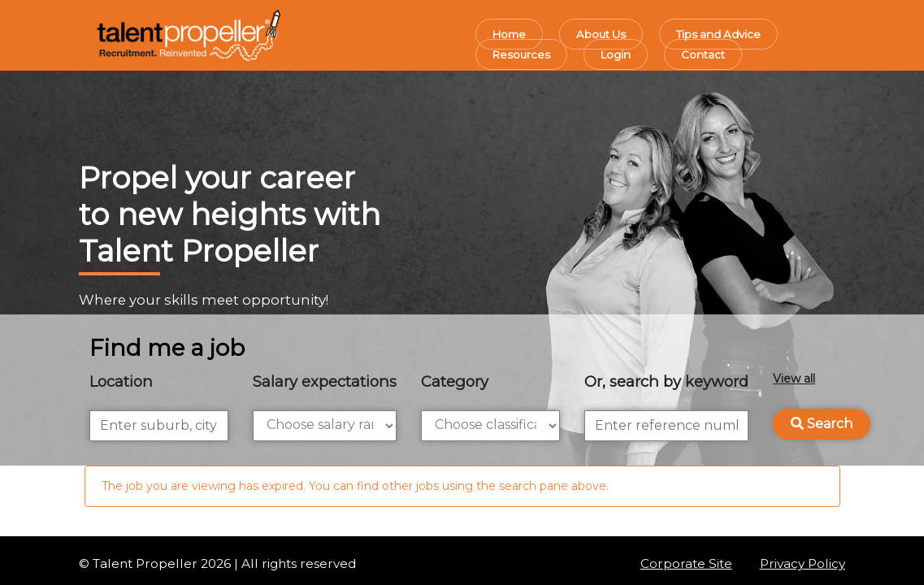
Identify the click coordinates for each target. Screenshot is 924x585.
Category (455, 381)
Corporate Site (686, 563)
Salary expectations (325, 381)
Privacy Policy (803, 563)
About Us (601, 34)
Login (616, 54)
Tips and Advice (718, 34)
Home (509, 34)
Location (121, 381)
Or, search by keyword (666, 381)
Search (822, 424)
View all (794, 379)
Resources (521, 54)
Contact (703, 54)
